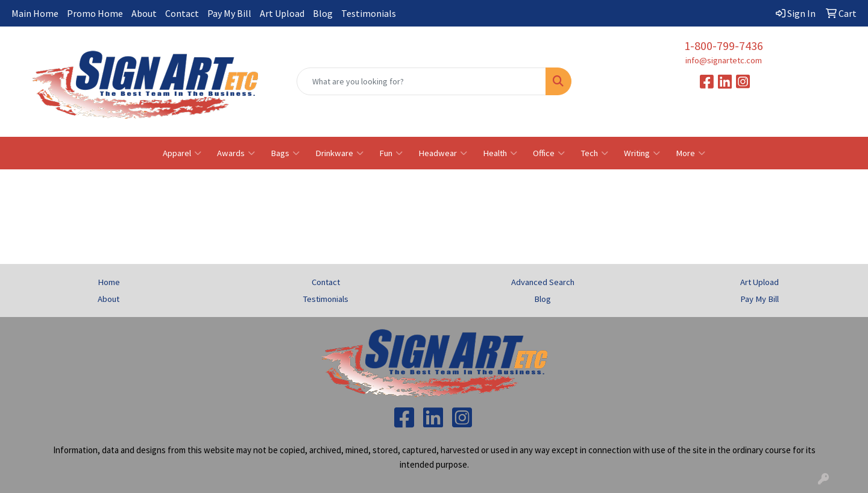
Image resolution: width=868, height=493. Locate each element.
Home (109, 282)
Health (500, 153)
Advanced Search (543, 282)
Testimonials (369, 13)
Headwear (443, 153)
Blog (323, 13)
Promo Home (95, 13)
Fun (391, 153)
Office (549, 153)
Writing (642, 153)
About (144, 13)
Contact (182, 13)
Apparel (182, 153)
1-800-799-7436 (724, 46)
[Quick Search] (421, 81)
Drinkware (339, 153)
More (690, 153)
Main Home (35, 13)
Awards (236, 153)
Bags (285, 153)
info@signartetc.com (724, 60)
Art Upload (282, 13)
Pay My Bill (229, 13)
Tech (594, 153)
